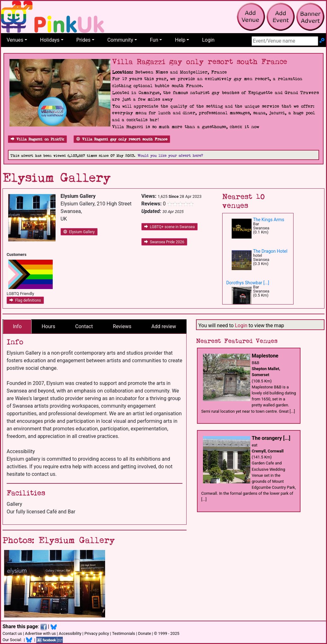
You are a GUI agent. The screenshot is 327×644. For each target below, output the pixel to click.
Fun (154, 40)
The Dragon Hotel (270, 251)
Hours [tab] (48, 326)
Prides (83, 40)
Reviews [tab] (122, 326)
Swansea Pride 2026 (164, 242)
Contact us (12, 633)
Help (180, 40)
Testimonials (124, 633)
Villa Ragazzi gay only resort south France (122, 139)
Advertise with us (40, 633)
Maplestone (265, 356)
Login (208, 40)
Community (120, 40)
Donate (144, 633)
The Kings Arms (269, 220)
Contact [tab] (84, 326)
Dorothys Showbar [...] (248, 283)
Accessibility (70, 633)
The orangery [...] (271, 438)
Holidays (50, 40)
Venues (15, 40)
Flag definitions (25, 300)
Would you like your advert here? (170, 156)
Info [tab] (17, 326)
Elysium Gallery (79, 232)
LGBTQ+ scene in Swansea (169, 227)
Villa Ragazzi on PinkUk (37, 139)
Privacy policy (97, 633)
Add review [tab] (164, 326)
